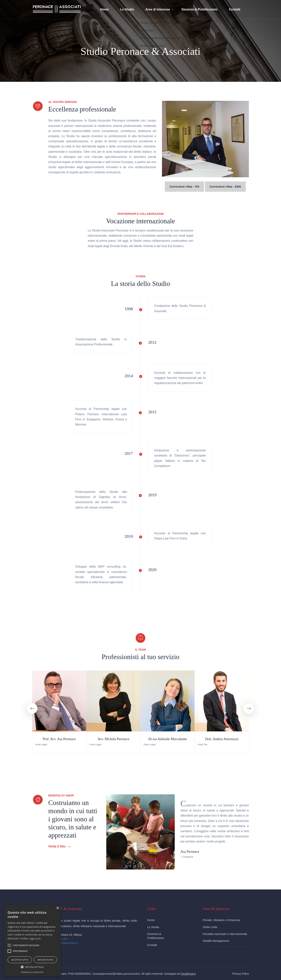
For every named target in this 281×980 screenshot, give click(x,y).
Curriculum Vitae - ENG (225, 187)
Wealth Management (216, 941)
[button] (9, 945)
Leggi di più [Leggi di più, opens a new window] (35, 938)
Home (104, 9)
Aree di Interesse (158, 9)
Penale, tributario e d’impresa (221, 920)
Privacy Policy (241, 974)
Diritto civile (210, 927)
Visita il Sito (59, 846)
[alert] (32, 941)
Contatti (235, 9)
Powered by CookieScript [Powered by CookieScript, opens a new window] (32, 972)
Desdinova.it (188, 974)
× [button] (58, 908)
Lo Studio (127, 9)
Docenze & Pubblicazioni (199, 9)
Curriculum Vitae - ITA (184, 187)
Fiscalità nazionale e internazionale (225, 934)
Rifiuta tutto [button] (45, 960)
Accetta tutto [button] (20, 960)
